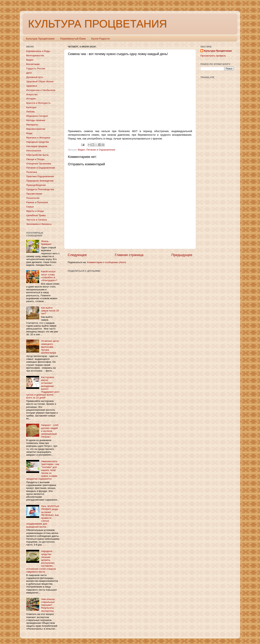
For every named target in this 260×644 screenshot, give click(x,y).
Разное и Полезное (37, 202)
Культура (31, 107)
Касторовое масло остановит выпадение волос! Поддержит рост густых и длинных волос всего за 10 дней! (43, 387)
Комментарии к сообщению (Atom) (107, 262)
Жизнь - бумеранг (46, 243)
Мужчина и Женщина (38, 138)
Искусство (32, 94)
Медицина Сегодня (37, 116)
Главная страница (129, 255)
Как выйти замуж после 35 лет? (50, 311)
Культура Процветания (40, 39)
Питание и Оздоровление (101, 150)
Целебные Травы (36, 215)
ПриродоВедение (36, 185)
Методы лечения (36, 120)
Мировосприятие (36, 129)
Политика (32, 172)
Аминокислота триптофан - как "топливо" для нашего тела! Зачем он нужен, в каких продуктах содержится (43, 470)
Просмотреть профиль (213, 56)
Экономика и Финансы (39, 224)
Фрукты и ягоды (35, 211)
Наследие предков (37, 146)
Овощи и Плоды (35, 159)
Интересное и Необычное (41, 90)
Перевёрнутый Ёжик (73, 39)
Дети (29, 73)
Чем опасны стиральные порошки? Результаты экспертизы (48, 605)
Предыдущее (182, 255)
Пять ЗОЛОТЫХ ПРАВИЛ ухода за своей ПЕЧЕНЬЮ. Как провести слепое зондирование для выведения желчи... (43, 516)
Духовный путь (35, 77)
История (31, 99)
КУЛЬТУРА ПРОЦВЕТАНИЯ (97, 24)
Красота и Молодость (38, 103)
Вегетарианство (35, 55)
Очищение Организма (39, 164)
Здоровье (32, 86)
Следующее (77, 255)
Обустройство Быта (37, 155)
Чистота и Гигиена (36, 220)
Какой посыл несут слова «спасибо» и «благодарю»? (49, 276)
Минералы (32, 125)
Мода (29, 133)
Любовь (31, 112)
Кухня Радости (100, 39)
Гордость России (36, 68)
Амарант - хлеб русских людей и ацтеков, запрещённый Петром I (50, 431)
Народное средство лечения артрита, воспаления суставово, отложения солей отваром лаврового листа (41, 561)
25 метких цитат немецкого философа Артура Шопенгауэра (50, 347)
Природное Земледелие (40, 181)
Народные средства (37, 142)
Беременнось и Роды (38, 51)
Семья (30, 207)
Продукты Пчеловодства (40, 189)
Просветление (34, 194)
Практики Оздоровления (40, 176)
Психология (33, 198)
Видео (81, 150)
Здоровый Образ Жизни (40, 81)
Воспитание (33, 64)
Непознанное (34, 151)
